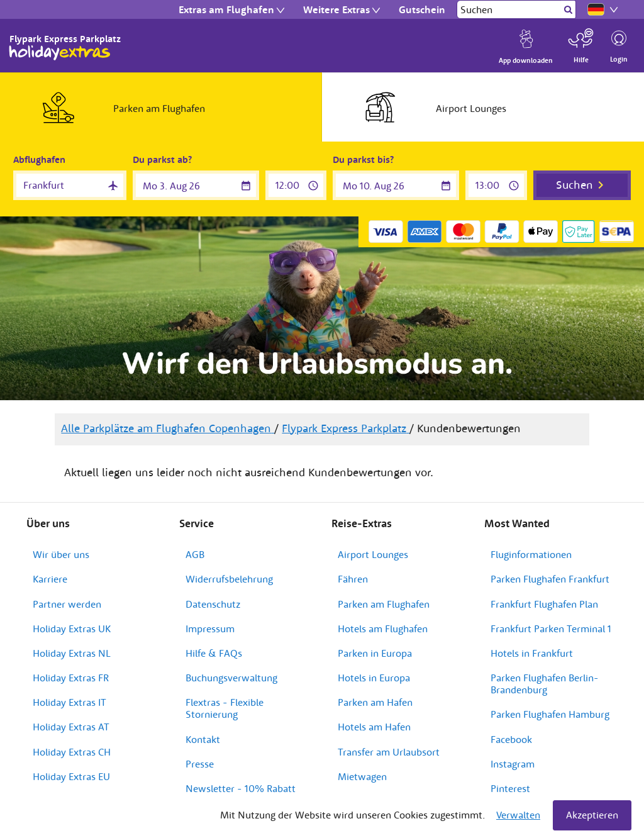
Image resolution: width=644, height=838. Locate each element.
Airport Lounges (373, 554)
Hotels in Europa (374, 678)
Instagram (513, 764)
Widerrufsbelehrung (229, 579)
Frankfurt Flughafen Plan (544, 604)
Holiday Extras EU (71, 776)
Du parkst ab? (162, 159)
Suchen (575, 185)
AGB (195, 554)
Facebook (511, 739)
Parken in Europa (375, 653)
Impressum (210, 628)
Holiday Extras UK (72, 628)
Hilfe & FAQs (214, 653)
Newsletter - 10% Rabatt (241, 788)
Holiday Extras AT (71, 727)
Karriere (50, 579)
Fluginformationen (531, 554)
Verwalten (518, 815)
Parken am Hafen (375, 702)
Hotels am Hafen (374, 727)
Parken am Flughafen (384, 604)
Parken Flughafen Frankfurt (550, 579)
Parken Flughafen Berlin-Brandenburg (545, 684)
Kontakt (203, 739)
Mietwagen (362, 776)
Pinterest (510, 788)
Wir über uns (61, 554)
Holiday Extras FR (71, 678)
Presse (200, 764)
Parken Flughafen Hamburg (550, 714)
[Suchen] (509, 9)
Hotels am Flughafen (383, 628)
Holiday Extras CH (72, 752)
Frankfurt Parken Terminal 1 (551, 628)
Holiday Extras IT (69, 702)
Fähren (353, 579)
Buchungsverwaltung (231, 678)
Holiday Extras (60, 53)
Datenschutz (213, 604)
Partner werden (67, 604)
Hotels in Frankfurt (532, 653)
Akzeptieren (592, 815)
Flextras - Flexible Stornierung (225, 708)
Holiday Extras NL (72, 653)
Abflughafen (39, 159)
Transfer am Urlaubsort (389, 752)
